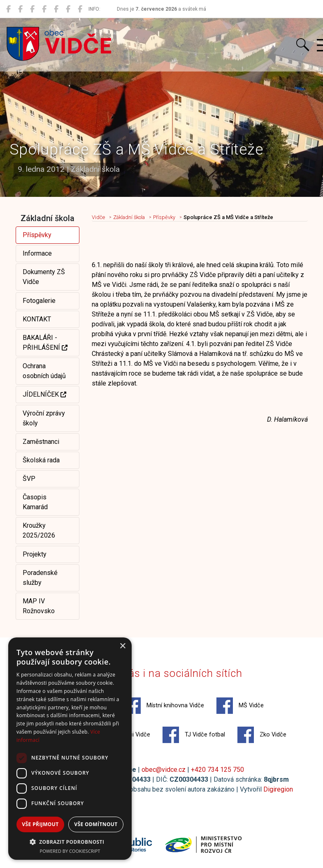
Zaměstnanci (41, 442)
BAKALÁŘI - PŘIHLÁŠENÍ (45, 343)
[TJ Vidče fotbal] (68, 9)
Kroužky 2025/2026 (39, 530)
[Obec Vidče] (8, 9)
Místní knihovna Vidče (164, 706)
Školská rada (41, 460)
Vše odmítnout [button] (96, 824)
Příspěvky (37, 235)
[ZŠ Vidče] (44, 9)
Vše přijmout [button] (40, 824)
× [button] (122, 646)
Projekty (35, 554)
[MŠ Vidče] (32, 9)
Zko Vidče (262, 735)
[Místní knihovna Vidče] (20, 9)
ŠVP (29, 479)
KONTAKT (37, 319)
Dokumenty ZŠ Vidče (44, 277)
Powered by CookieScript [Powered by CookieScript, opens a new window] (70, 851)
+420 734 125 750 (217, 770)
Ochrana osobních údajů (44, 371)
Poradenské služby (40, 578)
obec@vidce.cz (164, 770)
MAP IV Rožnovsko (39, 606)
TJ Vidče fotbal (194, 735)
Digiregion (278, 789)
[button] (70, 842)
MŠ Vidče (240, 706)
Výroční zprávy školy (44, 418)
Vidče (98, 217)
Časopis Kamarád (35, 502)
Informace (37, 253)
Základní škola (129, 217)
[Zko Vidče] (80, 9)
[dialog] (70, 749)
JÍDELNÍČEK (44, 394)
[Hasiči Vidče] (56, 9)
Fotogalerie (39, 301)
